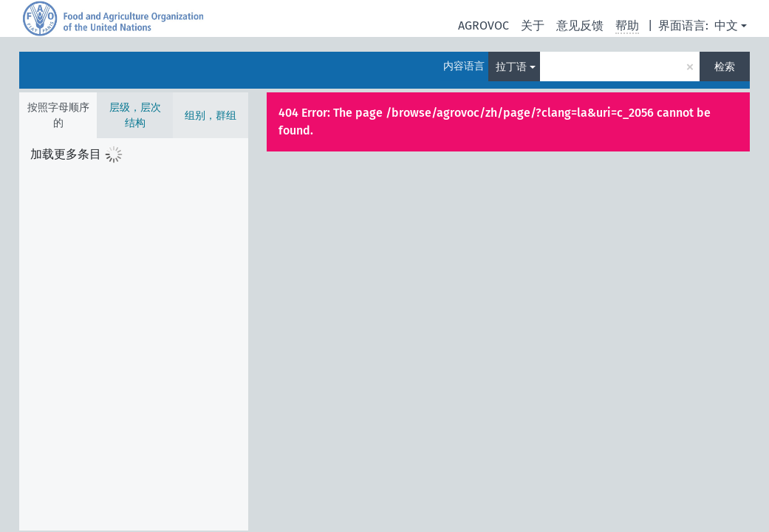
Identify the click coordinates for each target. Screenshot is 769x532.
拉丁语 (511, 67)
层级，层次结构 (135, 115)
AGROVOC (483, 25)
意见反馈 (580, 25)
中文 (726, 25)
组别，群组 (211, 116)
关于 (533, 25)
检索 (725, 67)
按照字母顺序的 (58, 115)
